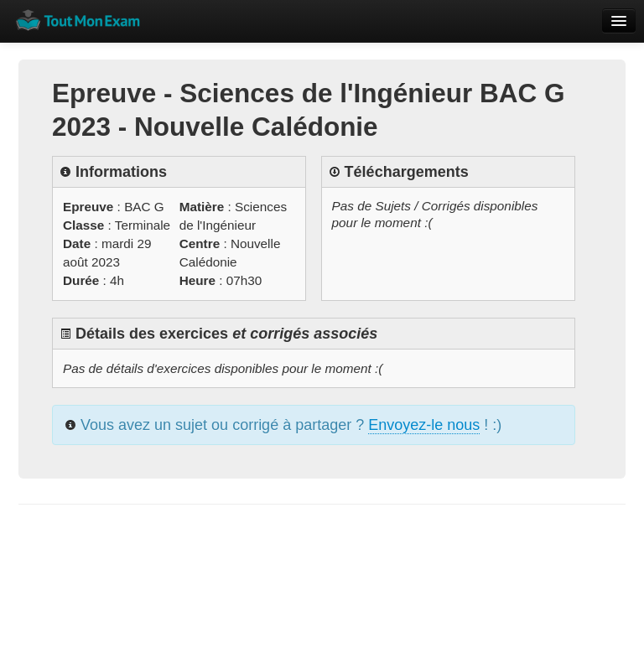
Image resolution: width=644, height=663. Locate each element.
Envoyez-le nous (424, 425)
